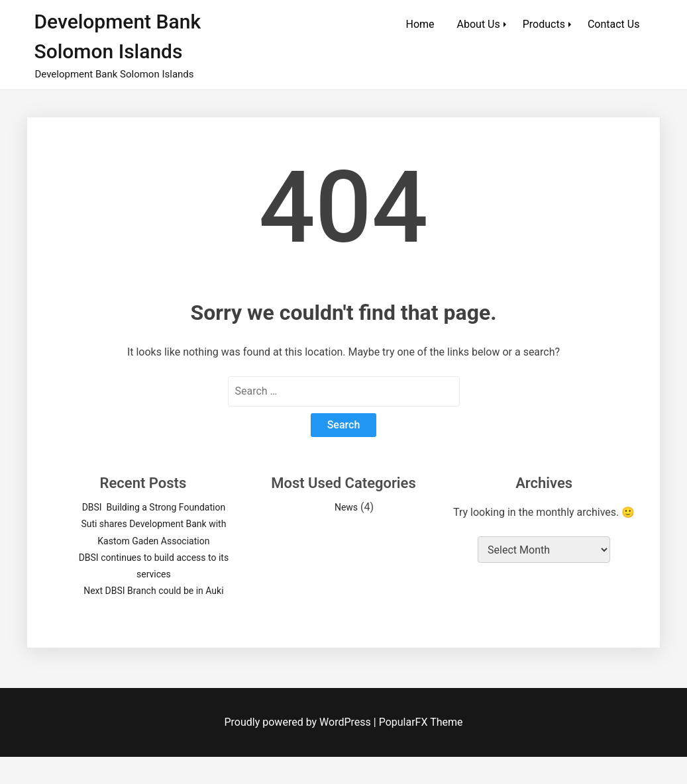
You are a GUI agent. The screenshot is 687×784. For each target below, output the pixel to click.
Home (420, 24)
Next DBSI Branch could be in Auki (153, 591)
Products (544, 24)
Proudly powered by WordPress (299, 722)
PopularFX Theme (421, 722)
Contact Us (614, 24)
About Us (479, 24)
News (346, 507)
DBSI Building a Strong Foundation (154, 507)
